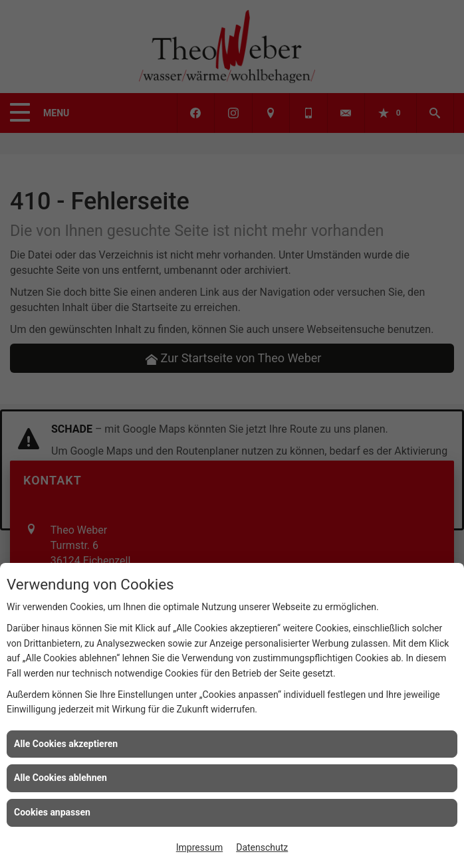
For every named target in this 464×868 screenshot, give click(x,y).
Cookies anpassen (52, 812)
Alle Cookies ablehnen (60, 778)
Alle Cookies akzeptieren (66, 744)
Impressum (199, 847)
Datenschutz (262, 847)
